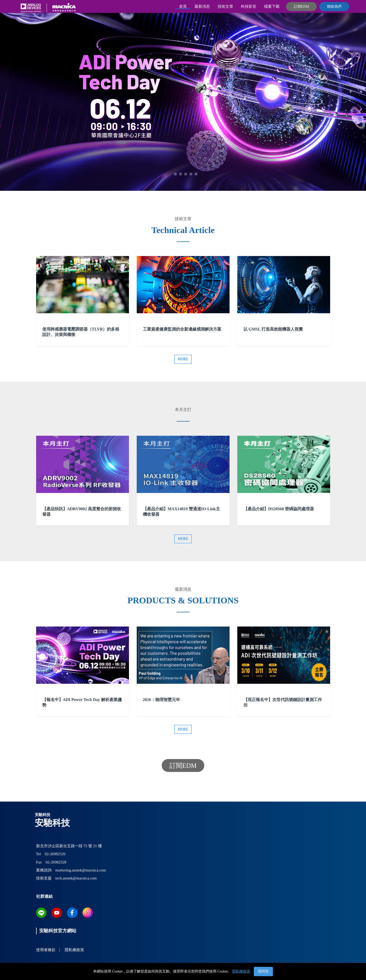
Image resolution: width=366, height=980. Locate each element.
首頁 (183, 6)
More (183, 359)
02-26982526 (55, 854)
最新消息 (202, 6)
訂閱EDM (301, 7)
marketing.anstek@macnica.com (81, 870)
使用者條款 (46, 950)
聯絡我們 (334, 7)
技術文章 (225, 6)
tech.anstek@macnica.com (76, 878)
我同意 (263, 971)
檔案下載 (272, 6)
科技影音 (249, 6)
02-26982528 (56, 862)
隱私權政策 (241, 971)
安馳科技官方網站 (58, 931)
